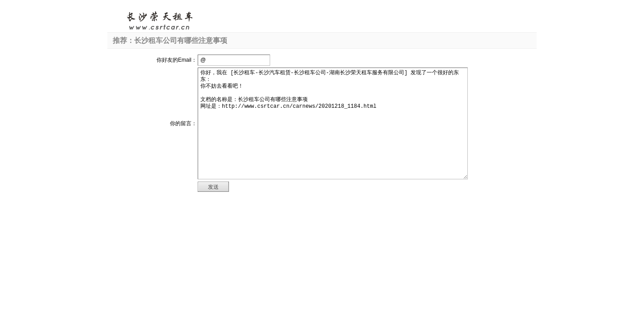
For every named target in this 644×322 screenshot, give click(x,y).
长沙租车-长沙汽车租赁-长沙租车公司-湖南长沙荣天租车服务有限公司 (159, 20)
